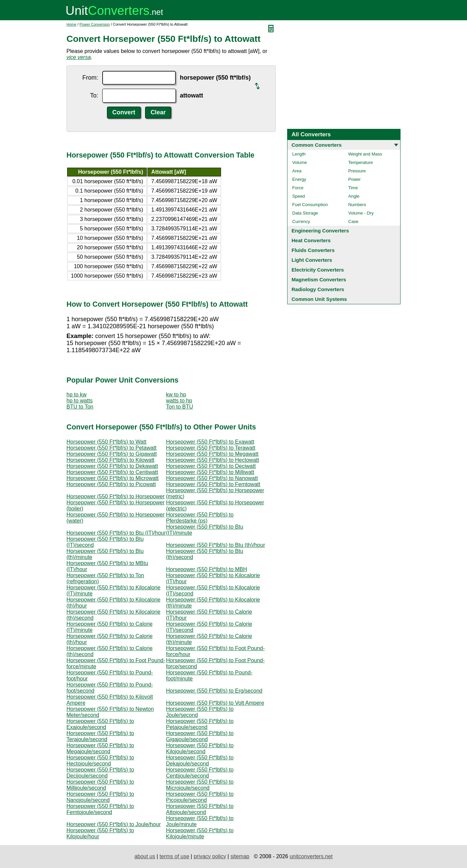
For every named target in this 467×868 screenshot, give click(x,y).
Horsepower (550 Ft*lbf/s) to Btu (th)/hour (215, 545)
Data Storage (305, 213)
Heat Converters (311, 240)
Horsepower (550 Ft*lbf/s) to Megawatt (212, 454)
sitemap (240, 856)
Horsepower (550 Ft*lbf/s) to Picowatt (111, 484)
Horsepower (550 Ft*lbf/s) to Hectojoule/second (100, 761)
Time (353, 188)
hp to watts (79, 401)
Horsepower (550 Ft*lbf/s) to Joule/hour (114, 824)
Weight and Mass (365, 154)
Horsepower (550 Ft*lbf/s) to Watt (106, 442)
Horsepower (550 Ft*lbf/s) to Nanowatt (212, 478)
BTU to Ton (80, 407)
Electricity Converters (318, 270)
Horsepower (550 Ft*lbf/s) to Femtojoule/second (100, 809)
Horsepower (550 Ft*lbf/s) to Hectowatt (213, 460)
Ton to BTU (180, 407)
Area (297, 171)
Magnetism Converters (319, 279)
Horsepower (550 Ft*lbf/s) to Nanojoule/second (100, 797)
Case (353, 221)
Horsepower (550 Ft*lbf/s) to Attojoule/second (200, 809)
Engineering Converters (320, 231)
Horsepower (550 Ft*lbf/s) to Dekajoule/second (200, 761)
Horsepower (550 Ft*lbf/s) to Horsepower (116, 496)
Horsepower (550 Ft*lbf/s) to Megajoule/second (100, 748)
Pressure (357, 171)
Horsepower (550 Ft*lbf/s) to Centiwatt (112, 472)
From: (90, 78)
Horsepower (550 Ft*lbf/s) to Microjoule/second (200, 785)
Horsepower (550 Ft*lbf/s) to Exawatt (210, 442)
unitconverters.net (311, 856)
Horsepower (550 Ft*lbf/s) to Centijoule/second (200, 773)
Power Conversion (95, 24)
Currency (301, 221)
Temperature (361, 162)
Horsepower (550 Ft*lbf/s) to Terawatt (211, 448)
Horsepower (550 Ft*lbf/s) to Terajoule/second (100, 736)
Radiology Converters (318, 289)
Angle (354, 196)
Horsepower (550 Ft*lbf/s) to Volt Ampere (215, 703)
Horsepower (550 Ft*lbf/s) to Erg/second (214, 691)
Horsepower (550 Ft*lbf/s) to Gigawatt (112, 454)
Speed (299, 196)
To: (94, 95)
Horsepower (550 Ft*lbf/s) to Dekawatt (112, 466)
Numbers (357, 205)
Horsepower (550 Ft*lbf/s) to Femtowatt (213, 484)
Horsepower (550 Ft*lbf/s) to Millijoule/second (100, 785)
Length (299, 154)
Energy (299, 179)
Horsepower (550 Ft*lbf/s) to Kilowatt (111, 460)
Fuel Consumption (310, 205)
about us (145, 856)
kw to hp (176, 395)
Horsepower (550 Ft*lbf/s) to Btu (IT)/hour (116, 533)
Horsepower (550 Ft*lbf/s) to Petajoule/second (200, 724)
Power (354, 179)
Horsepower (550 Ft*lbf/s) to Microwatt (113, 478)
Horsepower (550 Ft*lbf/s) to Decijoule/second (100, 773)
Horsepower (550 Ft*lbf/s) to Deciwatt (211, 466)
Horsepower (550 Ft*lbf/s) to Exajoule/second (100, 724)
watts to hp (179, 401)
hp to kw (77, 395)
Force (298, 188)
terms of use (174, 856)
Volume (299, 162)
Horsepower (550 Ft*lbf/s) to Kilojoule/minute (200, 833)
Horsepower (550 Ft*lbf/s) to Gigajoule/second (200, 736)
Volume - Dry (361, 213)
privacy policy (210, 856)
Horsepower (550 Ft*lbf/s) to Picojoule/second (200, 797)
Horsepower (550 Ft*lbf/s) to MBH (207, 569)
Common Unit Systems (319, 299)
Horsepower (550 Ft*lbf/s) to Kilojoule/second (200, 748)
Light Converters (312, 260)
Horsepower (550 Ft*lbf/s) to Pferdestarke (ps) (200, 518)
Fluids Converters (313, 250)
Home (71, 24)
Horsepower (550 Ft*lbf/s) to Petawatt (112, 448)
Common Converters (317, 145)
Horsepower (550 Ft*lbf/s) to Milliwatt (210, 472)
